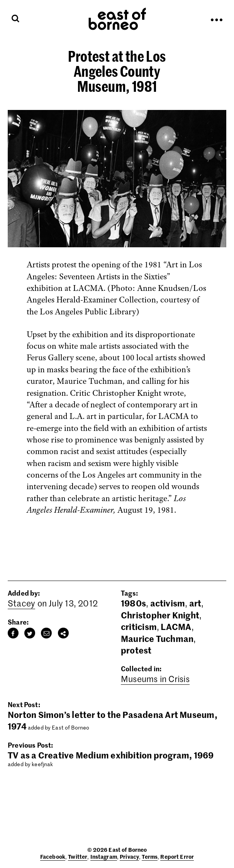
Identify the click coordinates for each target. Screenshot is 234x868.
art (195, 603)
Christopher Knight (160, 615)
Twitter (78, 856)
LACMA (176, 627)
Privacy (129, 856)
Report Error (177, 856)
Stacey (21, 603)
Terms (150, 856)
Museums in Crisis (155, 679)
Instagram (104, 856)
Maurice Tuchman (157, 638)
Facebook (53, 856)
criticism (139, 627)
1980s (133, 603)
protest (136, 650)
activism (168, 603)
